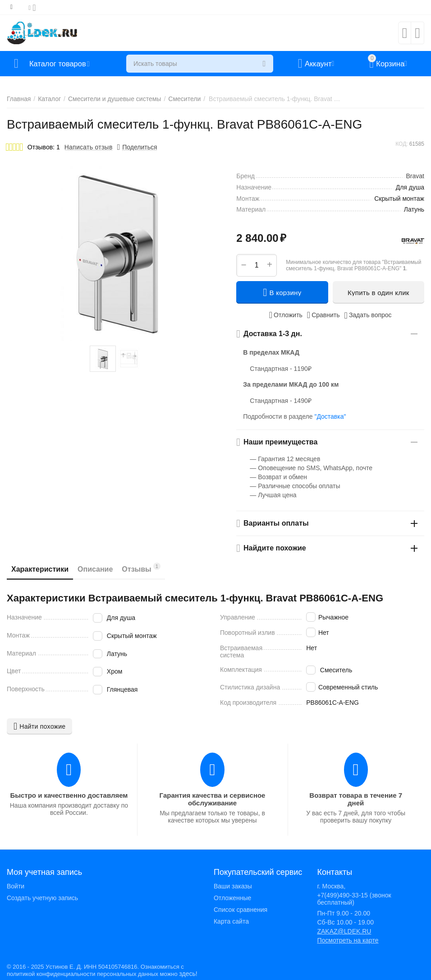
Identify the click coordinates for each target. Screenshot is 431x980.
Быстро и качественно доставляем (69, 795)
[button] (137, 147)
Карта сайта (231, 921)
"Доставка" (330, 416)
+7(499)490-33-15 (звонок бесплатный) (354, 899)
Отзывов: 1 (44, 147)
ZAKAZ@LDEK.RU (344, 931)
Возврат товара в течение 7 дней (356, 799)
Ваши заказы (233, 886)
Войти (16, 886)
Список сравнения (241, 910)
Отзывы (141, 568)
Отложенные (232, 898)
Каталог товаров (60, 64)
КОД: (401, 144)
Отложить (286, 315)
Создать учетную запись (42, 898)
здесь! (188, 974)
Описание (95, 569)
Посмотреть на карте (348, 940)
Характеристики (40, 569)
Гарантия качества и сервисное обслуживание (213, 799)
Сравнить (323, 315)
